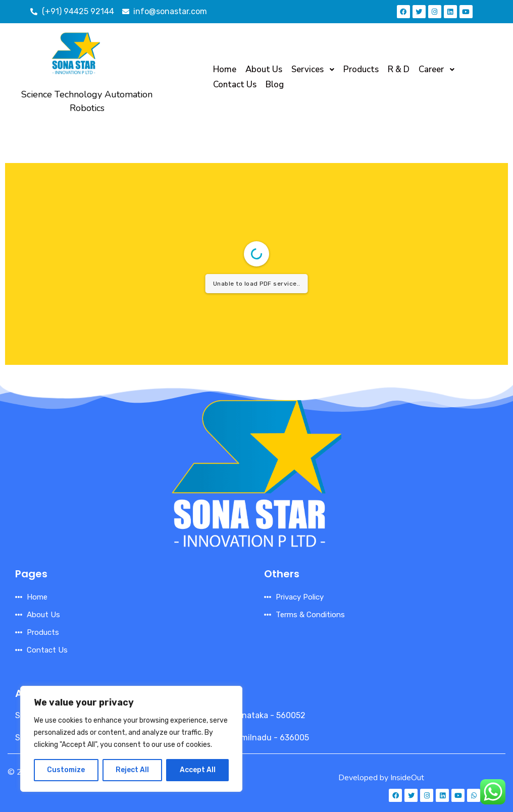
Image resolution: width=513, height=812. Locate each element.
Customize (66, 770)
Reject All (132, 770)
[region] (131, 739)
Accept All (198, 770)
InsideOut (407, 778)
